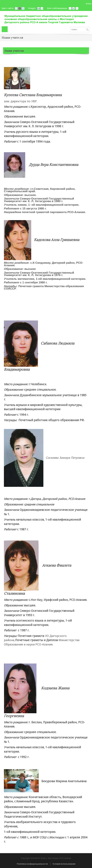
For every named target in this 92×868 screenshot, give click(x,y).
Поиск (87, 30)
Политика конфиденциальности (32, 864)
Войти (89, 4)
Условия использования (64, 864)
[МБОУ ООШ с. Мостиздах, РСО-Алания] (46, 18)
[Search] (80, 30)
